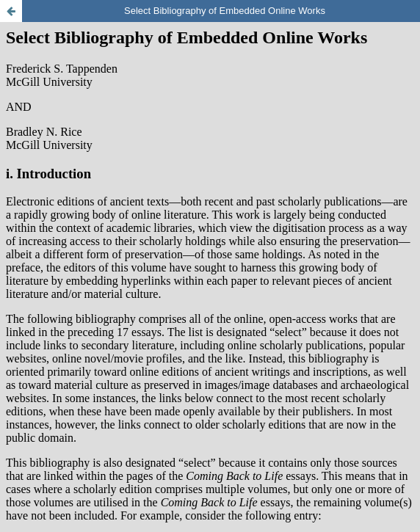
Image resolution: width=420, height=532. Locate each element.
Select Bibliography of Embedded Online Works (225, 11)
